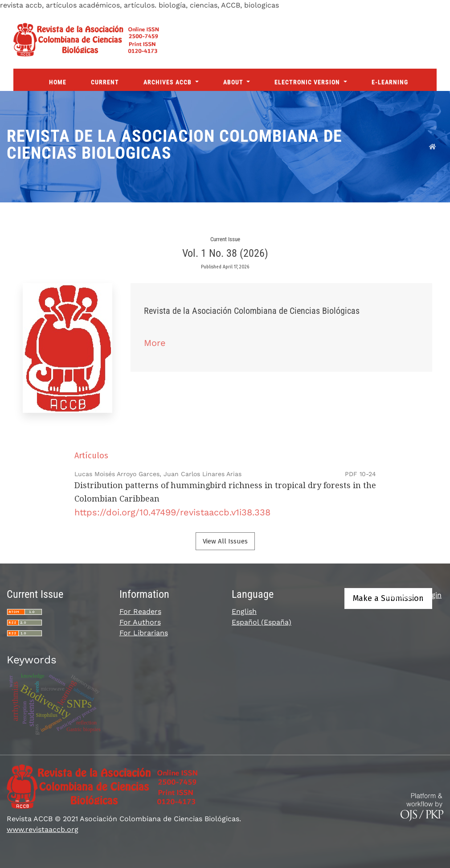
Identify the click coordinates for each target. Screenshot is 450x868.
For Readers (140, 611)
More (155, 343)
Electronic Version (308, 82)
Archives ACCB (168, 82)
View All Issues (225, 541)
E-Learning (390, 82)
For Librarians (144, 633)
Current (105, 82)
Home (58, 82)
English (244, 611)
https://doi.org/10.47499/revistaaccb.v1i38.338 (172, 512)
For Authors (140, 622)
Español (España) (262, 622)
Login (432, 595)
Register (400, 595)
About (234, 82)
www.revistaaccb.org (43, 829)
